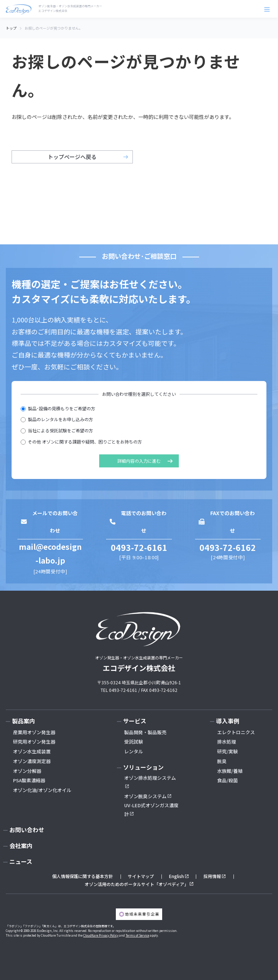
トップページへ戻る (72, 157)
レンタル (134, 751)
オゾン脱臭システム (145, 796)
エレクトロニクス (236, 732)
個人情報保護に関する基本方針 (83, 876)
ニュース (21, 861)
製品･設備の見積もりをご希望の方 (58, 408)
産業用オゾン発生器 (34, 732)
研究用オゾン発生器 (34, 742)
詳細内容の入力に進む (139, 461)
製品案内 (24, 721)
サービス (135, 721)
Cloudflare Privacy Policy (101, 935)
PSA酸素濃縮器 (29, 780)
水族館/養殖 (230, 771)
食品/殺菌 (228, 780)
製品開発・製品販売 (145, 732)
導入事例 (228, 721)
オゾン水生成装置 (32, 751)
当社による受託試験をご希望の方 (57, 430)
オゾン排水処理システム (150, 778)
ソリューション (143, 767)
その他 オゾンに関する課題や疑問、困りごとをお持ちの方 (81, 442)
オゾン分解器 (27, 771)
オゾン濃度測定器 (32, 761)
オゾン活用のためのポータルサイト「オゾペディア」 (137, 884)
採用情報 (212, 876)
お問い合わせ (27, 830)
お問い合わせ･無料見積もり (214, 962)
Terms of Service (137, 935)
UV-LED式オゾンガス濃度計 (151, 810)
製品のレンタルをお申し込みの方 (57, 419)
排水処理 (227, 742)
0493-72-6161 (139, 547)
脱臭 (222, 761)
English (176, 876)
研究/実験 (228, 751)
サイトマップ (141, 876)
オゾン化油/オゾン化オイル (42, 790)
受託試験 (134, 742)
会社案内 (21, 846)
